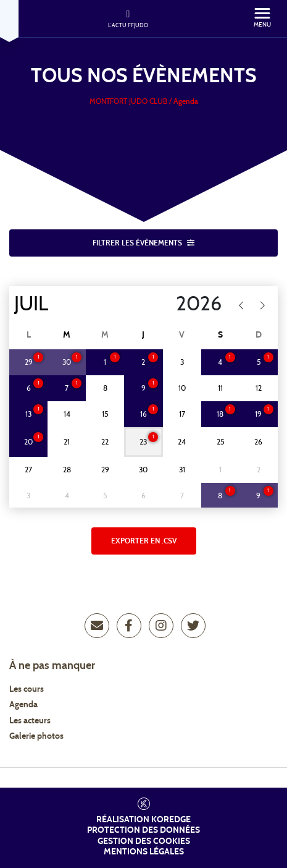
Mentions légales (144, 852)
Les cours (27, 689)
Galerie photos (36, 736)
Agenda (23, 705)
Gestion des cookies (144, 841)
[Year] (177, 304)
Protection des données (143, 830)
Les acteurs (30, 721)
